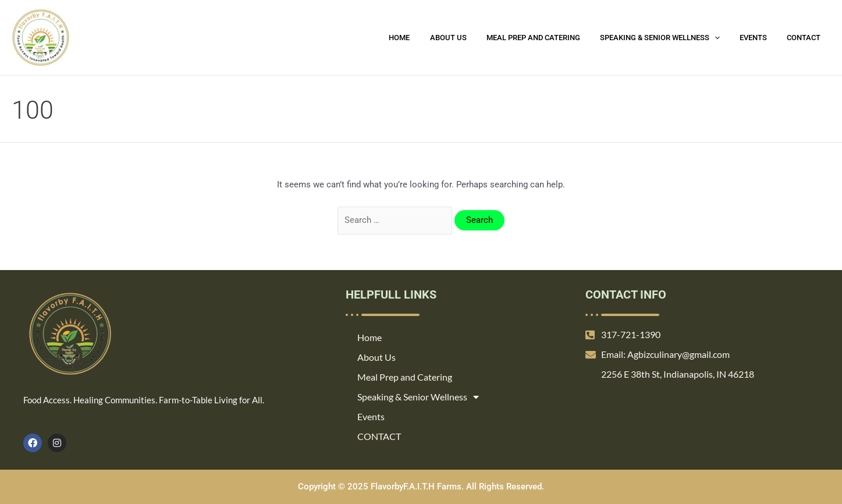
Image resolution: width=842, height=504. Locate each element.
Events (760, 38)
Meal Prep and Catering (550, 38)
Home (425, 38)
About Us (469, 38)
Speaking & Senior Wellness (672, 38)
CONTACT (806, 38)
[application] (726, 38)
